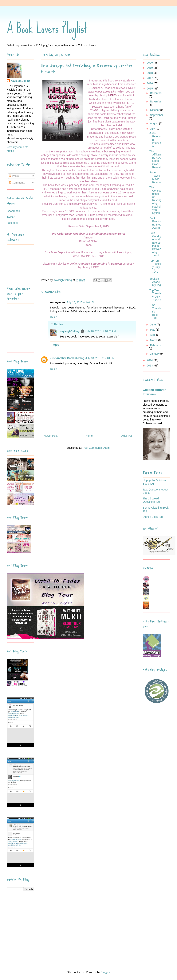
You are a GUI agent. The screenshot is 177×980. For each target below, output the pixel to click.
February (155, 345)
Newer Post (51, 436)
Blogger (105, 972)
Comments (17, 183)
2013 (150, 366)
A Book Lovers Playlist (47, 28)
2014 (150, 360)
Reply (53, 317)
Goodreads (13, 211)
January (155, 354)
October (155, 110)
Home (89, 436)
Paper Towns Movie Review (155, 177)
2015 (150, 89)
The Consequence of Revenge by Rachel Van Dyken (155, 200)
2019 (150, 68)
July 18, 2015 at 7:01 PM (100, 358)
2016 (150, 83)
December (156, 93)
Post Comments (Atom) (97, 448)
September (156, 115)
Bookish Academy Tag (155, 282)
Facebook (12, 223)
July (153, 129)
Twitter (11, 217)
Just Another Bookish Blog (67, 358)
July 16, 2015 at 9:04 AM (81, 302)
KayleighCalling (70, 331)
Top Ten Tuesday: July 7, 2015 (155, 295)
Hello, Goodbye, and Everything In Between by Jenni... (155, 244)
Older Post (127, 436)
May (153, 330)
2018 (150, 73)
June (153, 325)
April (153, 335)
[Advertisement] (30, 925)
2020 (150, 63)
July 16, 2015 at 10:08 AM (100, 331)
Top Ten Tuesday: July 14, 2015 (155, 267)
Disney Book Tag (153, 517)
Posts (14, 176)
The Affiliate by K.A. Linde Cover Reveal (155, 159)
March (154, 340)
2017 (150, 78)
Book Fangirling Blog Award (155, 223)
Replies (59, 325)
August (154, 123)
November (156, 101)
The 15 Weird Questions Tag (151, 500)
